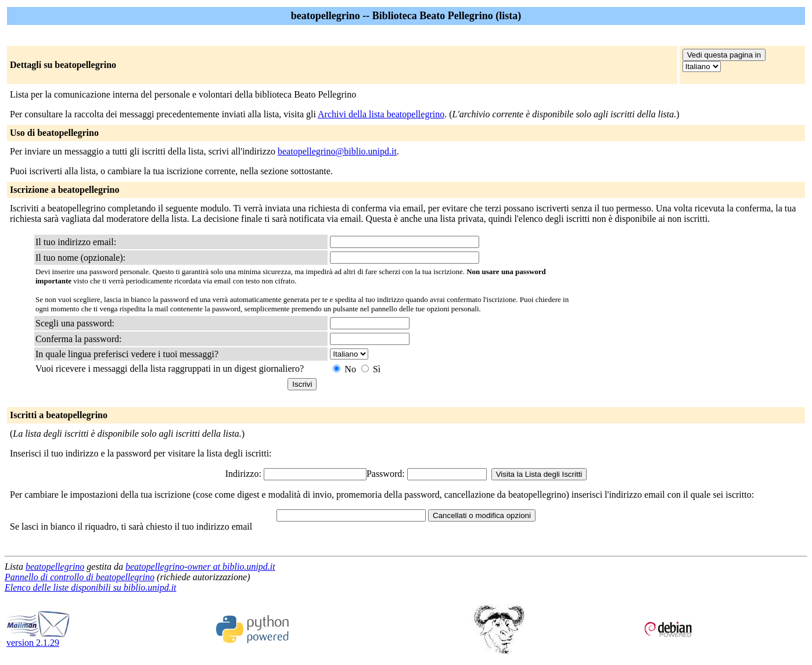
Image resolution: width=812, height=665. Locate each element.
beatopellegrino (55, 567)
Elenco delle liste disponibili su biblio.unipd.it (91, 587)
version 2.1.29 (38, 639)
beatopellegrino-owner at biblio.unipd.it (200, 567)
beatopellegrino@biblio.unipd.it (337, 151)
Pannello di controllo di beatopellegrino (80, 577)
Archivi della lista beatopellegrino (381, 114)
